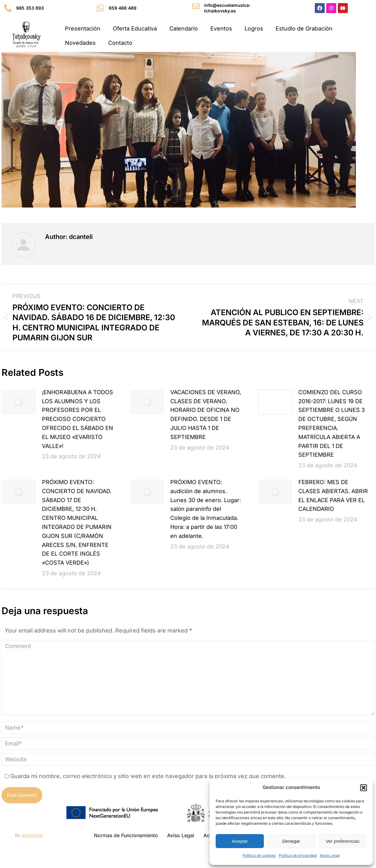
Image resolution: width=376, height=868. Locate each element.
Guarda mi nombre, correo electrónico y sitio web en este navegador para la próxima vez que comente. (148, 776)
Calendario (184, 28)
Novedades (80, 43)
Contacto (120, 43)
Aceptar (240, 841)
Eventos (221, 28)
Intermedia (32, 835)
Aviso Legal (330, 855)
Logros (254, 28)
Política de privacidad (298, 855)
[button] (364, 788)
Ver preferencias (343, 841)
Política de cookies (259, 855)
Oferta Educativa (135, 28)
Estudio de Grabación (304, 28)
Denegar (291, 841)
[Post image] (19, 402)
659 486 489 (123, 8)
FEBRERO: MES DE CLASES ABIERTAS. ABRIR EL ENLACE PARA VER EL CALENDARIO (333, 495)
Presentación (83, 28)
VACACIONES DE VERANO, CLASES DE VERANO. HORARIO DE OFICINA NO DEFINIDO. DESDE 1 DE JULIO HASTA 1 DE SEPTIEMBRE (206, 415)
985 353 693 (30, 8)
